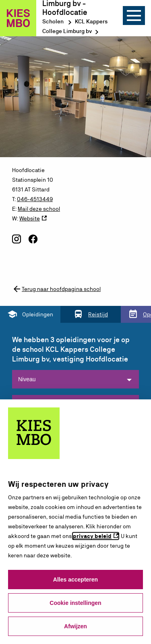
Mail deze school (39, 209)
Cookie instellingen (75, 603)
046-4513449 (35, 199)
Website (30, 218)
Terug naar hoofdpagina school (56, 289)
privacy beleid (92, 536)
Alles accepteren (75, 580)
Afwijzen (75, 626)
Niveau (27, 379)
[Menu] (134, 16)
